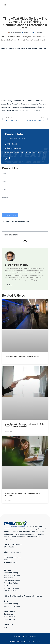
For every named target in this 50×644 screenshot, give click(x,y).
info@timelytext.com (12, 552)
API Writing (8, 586)
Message (5, 197)
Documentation (10, 591)
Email (4, 181)
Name (4, 173)
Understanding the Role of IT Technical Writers (22, 357)
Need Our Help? (10, 619)
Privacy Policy (9, 617)
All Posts (10, 285)
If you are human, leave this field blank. (16, 221)
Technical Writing (11, 573)
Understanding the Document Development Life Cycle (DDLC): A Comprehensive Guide (24, 425)
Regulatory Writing (11, 588)
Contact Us (8, 614)
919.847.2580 (9, 547)
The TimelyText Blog (14, 37)
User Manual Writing (12, 580)
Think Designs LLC (34, 641)
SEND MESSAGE (10, 215)
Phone (4, 189)
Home (3, 37)
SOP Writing (9, 578)
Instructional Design (12, 575)
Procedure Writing (11, 583)
